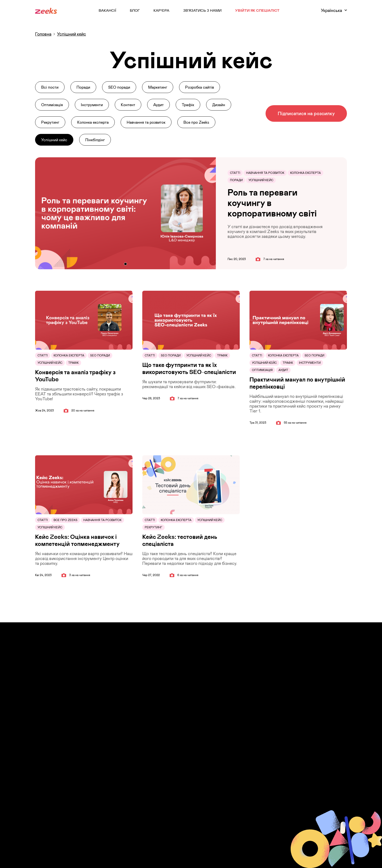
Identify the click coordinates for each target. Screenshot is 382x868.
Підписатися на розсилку (306, 113)
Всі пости (50, 87)
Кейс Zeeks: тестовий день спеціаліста (180, 540)
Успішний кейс (54, 140)
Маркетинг (158, 87)
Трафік (188, 105)
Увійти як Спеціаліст (257, 10)
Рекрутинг (50, 122)
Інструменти (92, 105)
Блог (135, 10)
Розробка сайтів (200, 87)
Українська (334, 10)
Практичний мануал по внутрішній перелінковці (297, 383)
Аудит (158, 105)
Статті (235, 173)
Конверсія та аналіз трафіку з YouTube (75, 376)
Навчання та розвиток (146, 122)
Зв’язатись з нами (202, 10)
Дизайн (219, 105)
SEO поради (119, 87)
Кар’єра (161, 10)
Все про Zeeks (196, 122)
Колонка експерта (93, 122)
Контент (128, 105)
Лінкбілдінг (95, 140)
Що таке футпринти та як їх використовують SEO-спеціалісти (189, 368)
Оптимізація (52, 105)
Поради (83, 87)
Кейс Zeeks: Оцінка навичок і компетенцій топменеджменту (77, 540)
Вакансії (107, 10)
